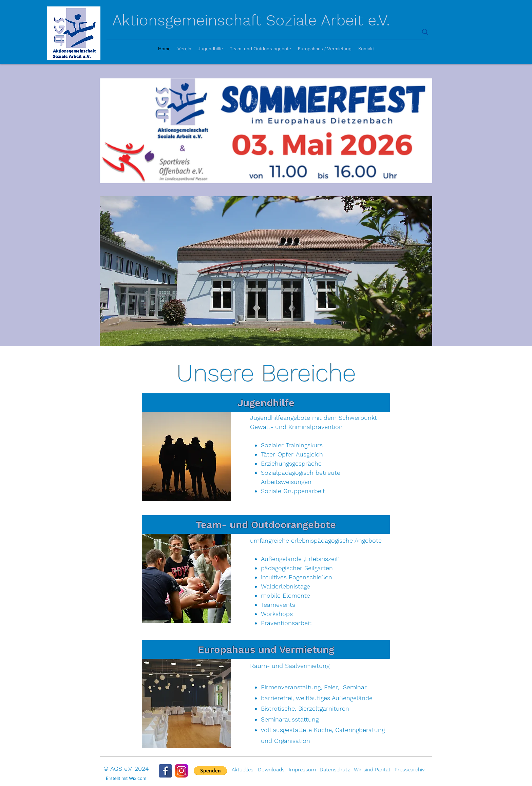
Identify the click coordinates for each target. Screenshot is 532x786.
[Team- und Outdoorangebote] (266, 525)
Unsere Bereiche (266, 373)
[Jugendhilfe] (266, 403)
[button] (210, 771)
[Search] (425, 32)
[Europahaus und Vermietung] (266, 649)
